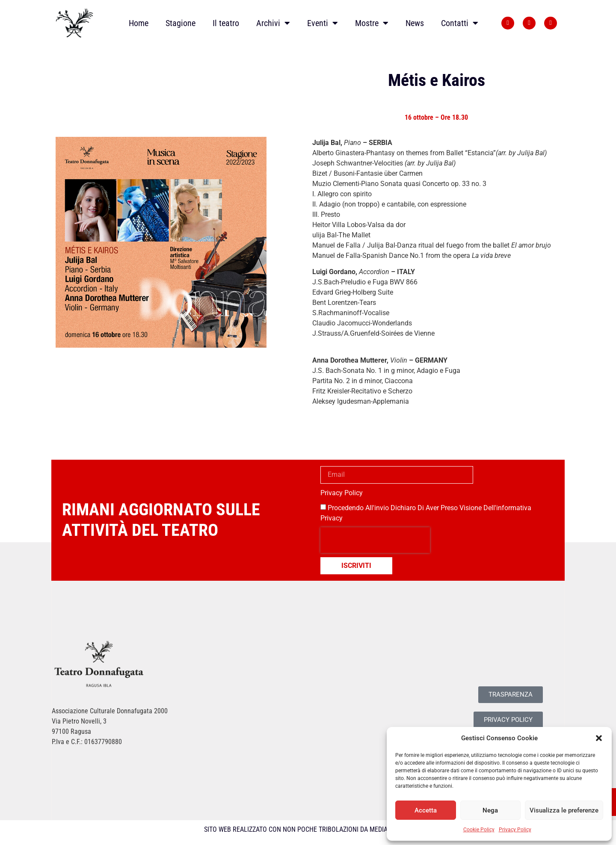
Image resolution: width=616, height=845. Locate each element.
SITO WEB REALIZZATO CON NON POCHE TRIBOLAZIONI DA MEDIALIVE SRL (308, 829)
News (415, 23)
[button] (599, 738)
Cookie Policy (479, 830)
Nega (490, 810)
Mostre (372, 23)
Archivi (273, 23)
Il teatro (226, 23)
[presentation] (375, 540)
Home (139, 23)
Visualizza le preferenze (564, 810)
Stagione (181, 23)
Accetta (426, 810)
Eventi (323, 23)
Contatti (460, 23)
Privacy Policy (515, 830)
